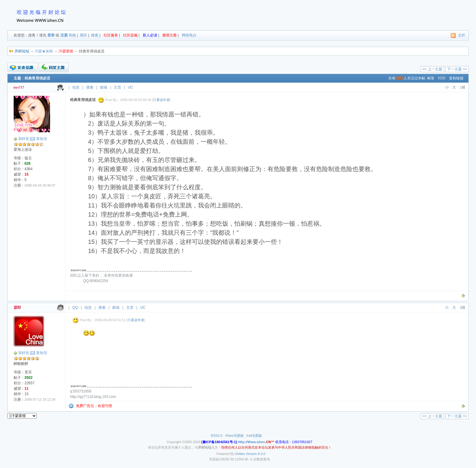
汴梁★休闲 (44, 51)
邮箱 (104, 87)
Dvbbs (240, 454)
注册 (64, 35)
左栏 (462, 35)
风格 (72, 35)
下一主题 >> (457, 69)
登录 (51, 35)
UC (130, 87)
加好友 (24, 139)
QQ (75, 308)
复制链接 (456, 78)
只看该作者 (161, 100)
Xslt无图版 (254, 436)
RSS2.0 (217, 436)
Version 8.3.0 (256, 454)
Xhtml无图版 (235, 436)
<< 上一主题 (432, 69)
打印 (442, 78)
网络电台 (189, 35)
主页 (117, 87)
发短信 (42, 139)
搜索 (95, 35)
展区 (83, 35)
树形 (431, 78)
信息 (76, 87)
